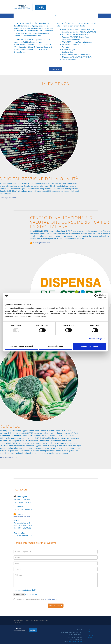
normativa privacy (50, 599)
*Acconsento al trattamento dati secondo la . (36, 599)
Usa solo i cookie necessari (21, 346)
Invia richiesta (56, 606)
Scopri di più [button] (56, 69)
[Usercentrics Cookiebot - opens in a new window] (96, 296)
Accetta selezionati (55, 346)
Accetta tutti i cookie (90, 346)
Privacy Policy (90, 630)
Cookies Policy (90, 637)
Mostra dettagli (95, 339)
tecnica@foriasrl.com (71, 243)
